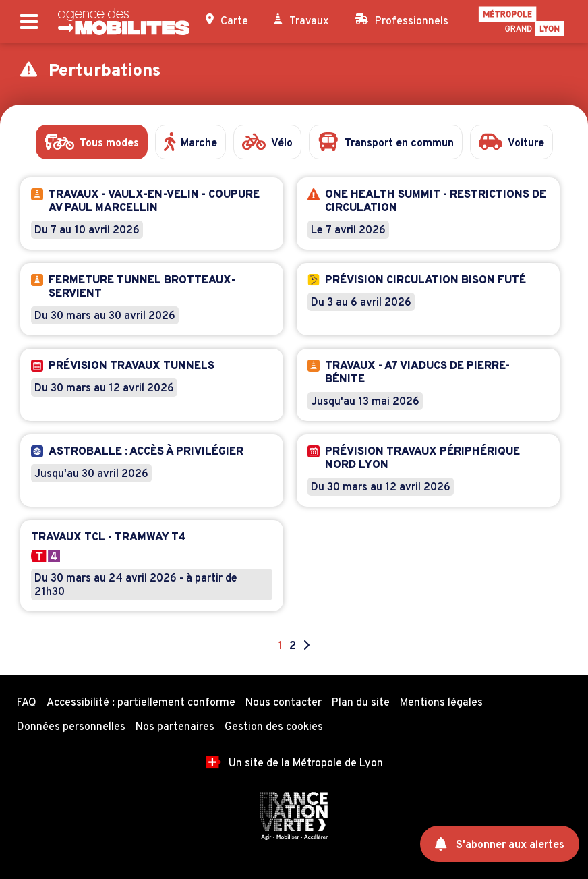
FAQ (27, 703)
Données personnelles (71, 727)
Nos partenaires (175, 727)
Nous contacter (284, 703)
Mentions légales (441, 703)
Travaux (301, 21)
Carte (227, 21)
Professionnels (402, 21)
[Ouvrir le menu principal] (29, 22)
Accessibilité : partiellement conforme (141, 703)
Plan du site (361, 703)
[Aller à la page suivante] (306, 646)
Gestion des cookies (274, 727)
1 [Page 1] (281, 646)
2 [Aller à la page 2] (293, 646)
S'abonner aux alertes (500, 845)
